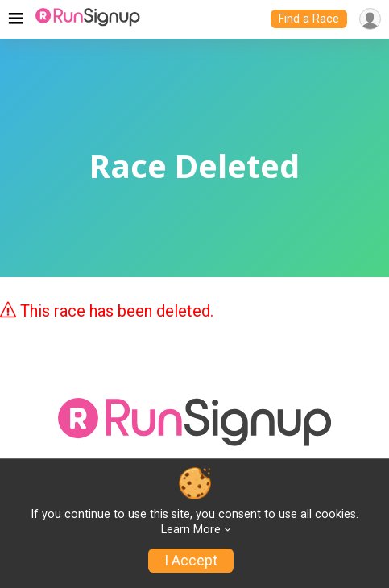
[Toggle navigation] (16, 19)
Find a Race (309, 19)
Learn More (191, 530)
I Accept (191, 561)
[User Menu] (370, 19)
